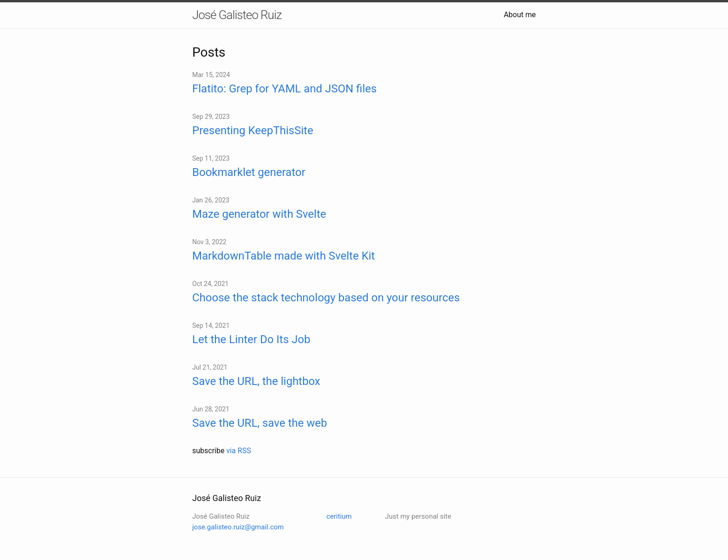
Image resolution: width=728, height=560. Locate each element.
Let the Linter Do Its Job (251, 339)
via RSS (238, 451)
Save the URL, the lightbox (256, 381)
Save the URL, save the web (260, 423)
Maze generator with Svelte (259, 214)
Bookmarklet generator (249, 172)
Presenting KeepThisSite (253, 130)
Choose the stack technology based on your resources (326, 298)
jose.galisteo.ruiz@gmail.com (238, 527)
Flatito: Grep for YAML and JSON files (284, 89)
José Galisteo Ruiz (237, 15)
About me (520, 15)
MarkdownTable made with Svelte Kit (283, 256)
